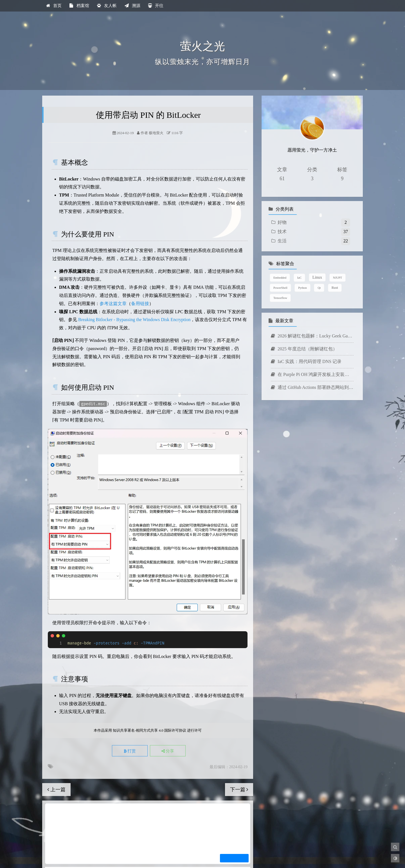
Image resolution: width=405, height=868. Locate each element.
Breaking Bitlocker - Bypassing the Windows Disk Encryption (134, 320)
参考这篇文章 (113, 304)
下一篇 (239, 790)
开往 (156, 6)
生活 (282, 241)
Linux (317, 277)
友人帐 (107, 6)
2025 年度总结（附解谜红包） (304, 349)
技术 (282, 232)
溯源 (132, 6)
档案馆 (79, 6)
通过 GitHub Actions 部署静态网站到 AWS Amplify (312, 387)
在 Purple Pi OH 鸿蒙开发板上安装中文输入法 (312, 374)
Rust (335, 288)
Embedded (280, 278)
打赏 (129, 751)
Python (302, 288)
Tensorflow (280, 298)
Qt (319, 288)
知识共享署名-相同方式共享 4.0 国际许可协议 (149, 730)
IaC (300, 278)
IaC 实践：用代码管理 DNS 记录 (306, 361)
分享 (168, 751)
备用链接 (140, 304)
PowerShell (280, 288)
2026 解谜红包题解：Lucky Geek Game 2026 (312, 336)
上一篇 (56, 790)
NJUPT (337, 278)
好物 (282, 222)
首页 (54, 6)
